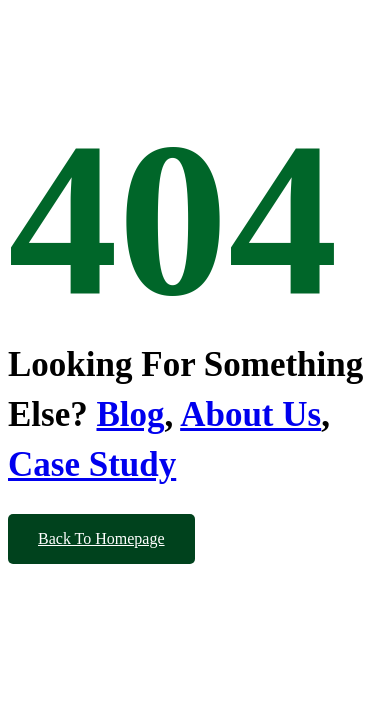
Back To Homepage (101, 538)
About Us (250, 414)
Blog (130, 414)
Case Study (92, 464)
